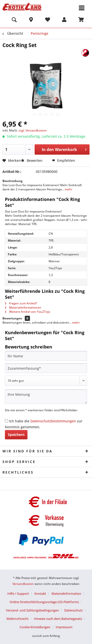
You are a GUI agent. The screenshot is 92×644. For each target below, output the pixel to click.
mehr (68, 189)
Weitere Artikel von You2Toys (28, 312)
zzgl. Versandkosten (33, 130)
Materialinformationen (23, 307)
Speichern (16, 435)
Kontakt (40, 594)
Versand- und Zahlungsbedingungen (32, 610)
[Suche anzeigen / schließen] (14, 20)
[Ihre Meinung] (46, 397)
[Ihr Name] (46, 356)
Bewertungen (12, 318)
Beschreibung (13, 181)
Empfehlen (64, 160)
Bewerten (32, 160)
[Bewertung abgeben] (46, 381)
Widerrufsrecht (17, 619)
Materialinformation (66, 594)
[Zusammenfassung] (46, 368)
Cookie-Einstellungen (35, 627)
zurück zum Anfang (46, 636)
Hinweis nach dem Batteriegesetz (58, 619)
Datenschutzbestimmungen (53, 421)
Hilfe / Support (18, 594)
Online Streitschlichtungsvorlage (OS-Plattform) (44, 602)
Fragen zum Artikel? (21, 303)
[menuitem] (14, 20)
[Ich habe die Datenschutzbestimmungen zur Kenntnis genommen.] (7, 421)
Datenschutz (73, 610)
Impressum (64, 627)
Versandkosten (23, 584)
